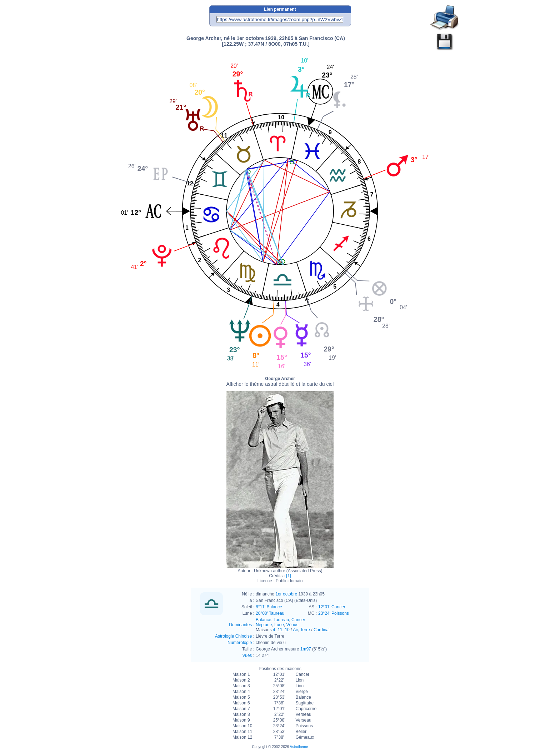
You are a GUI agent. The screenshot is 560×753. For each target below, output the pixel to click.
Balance (263, 620)
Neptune (264, 625)
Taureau (281, 620)
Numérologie (240, 643)
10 (287, 630)
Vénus (292, 625)
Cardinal (322, 630)
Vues (247, 655)
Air (295, 630)
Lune (279, 625)
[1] (288, 576)
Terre (305, 630)
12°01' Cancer (332, 607)
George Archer (280, 382)
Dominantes (240, 625)
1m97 (306, 649)
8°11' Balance (269, 607)
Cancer (298, 620)
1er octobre (286, 594)
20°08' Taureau (270, 613)
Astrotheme (299, 747)
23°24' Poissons (334, 613)
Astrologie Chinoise (233, 636)
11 (280, 630)
